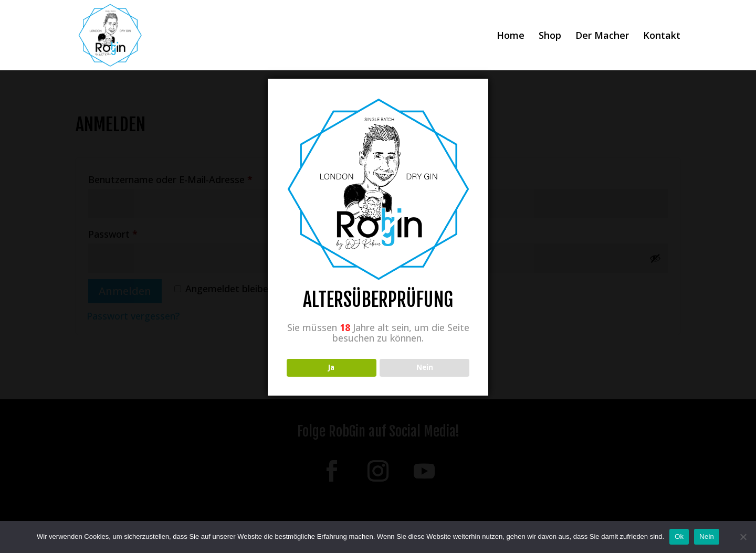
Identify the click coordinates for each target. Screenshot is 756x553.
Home (511, 36)
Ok (679, 536)
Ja (331, 367)
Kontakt (662, 36)
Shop (550, 36)
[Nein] (743, 537)
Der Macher (602, 36)
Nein (707, 536)
